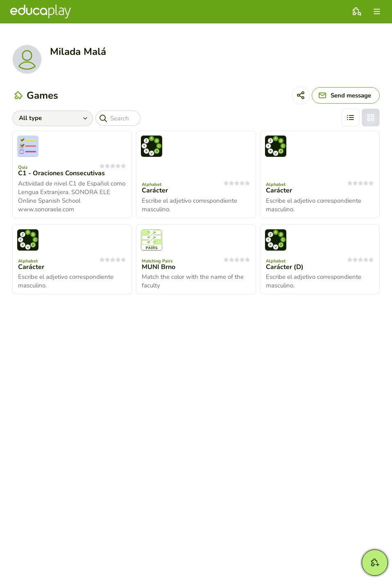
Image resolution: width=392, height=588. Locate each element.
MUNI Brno (159, 267)
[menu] (377, 11)
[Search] (118, 118)
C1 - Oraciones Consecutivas (61, 173)
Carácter (155, 190)
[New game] (375, 563)
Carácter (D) (285, 267)
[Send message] (346, 95)
